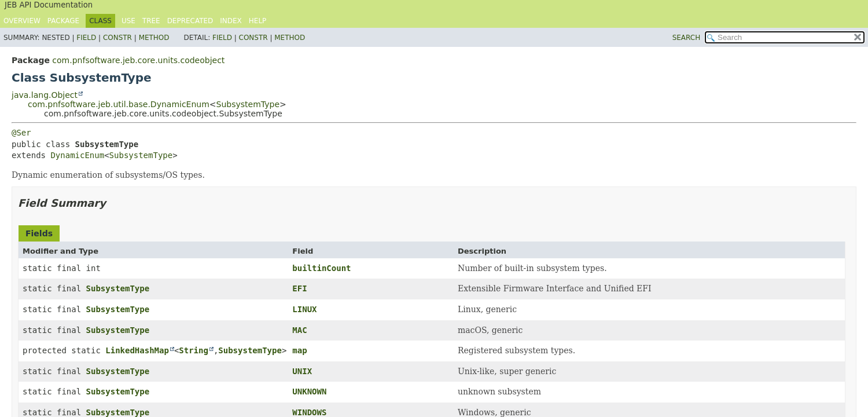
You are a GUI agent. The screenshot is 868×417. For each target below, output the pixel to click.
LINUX (304, 309)
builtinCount (321, 268)
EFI (299, 288)
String (194, 350)
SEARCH (687, 38)
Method (154, 38)
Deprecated (190, 21)
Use (128, 21)
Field (86, 38)
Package (63, 21)
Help (258, 21)
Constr (117, 38)
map (299, 350)
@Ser (21, 133)
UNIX (302, 371)
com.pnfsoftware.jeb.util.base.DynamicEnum (119, 104)
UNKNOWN (309, 392)
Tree (151, 21)
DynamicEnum (77, 155)
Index (231, 21)
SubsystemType (248, 104)
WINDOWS (309, 412)
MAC (299, 330)
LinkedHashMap (137, 350)
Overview (22, 21)
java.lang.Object (45, 95)
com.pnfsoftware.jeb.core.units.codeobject (138, 60)
